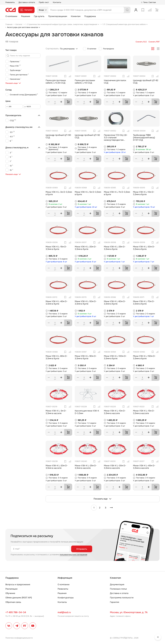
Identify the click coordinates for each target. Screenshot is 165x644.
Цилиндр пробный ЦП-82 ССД (146, 82)
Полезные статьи (118, 589)
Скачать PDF (154, 42)
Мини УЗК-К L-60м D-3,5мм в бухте (115, 303)
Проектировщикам (58, 16)
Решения (26, 16)
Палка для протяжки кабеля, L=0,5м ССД (56, 82)
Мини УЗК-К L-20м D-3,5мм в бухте (86, 248)
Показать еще (103, 499)
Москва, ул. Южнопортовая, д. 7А (129, 612)
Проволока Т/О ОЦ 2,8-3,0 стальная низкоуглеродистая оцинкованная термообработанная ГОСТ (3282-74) (117, 141)
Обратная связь (13, 602)
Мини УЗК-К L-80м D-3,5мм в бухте (57, 357)
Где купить (39, 16)
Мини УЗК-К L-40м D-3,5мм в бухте (57, 303)
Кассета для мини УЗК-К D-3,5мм (87, 412)
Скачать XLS (141, 42)
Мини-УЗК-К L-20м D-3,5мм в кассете (57, 467)
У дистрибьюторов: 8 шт (56, 262)
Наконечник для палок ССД (115, 82)
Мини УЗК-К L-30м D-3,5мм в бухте (144, 248)
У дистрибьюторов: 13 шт (144, 207)
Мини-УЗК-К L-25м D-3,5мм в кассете (86, 467)
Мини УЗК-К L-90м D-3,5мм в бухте (86, 357)
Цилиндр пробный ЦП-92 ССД (87, 136)
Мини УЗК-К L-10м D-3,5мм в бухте (144, 193)
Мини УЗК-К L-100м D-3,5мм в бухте (115, 357)
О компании (11, 16)
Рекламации (11, 589)
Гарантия (115, 602)
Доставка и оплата (27, 2)
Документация (117, 584)
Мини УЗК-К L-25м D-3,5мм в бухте (115, 248)
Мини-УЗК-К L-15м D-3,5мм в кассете (144, 412)
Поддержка (90, 16)
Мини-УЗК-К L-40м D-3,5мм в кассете (144, 467)
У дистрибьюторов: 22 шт (86, 207)
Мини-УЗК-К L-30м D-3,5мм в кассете (115, 467)
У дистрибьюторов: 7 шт (144, 262)
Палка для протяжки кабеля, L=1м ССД (85, 82)
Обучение (10, 593)
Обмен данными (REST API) (19, 598)
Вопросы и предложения (18, 584)
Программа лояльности (122, 598)
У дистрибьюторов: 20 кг (115, 152)
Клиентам (76, 16)
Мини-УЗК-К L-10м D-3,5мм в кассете (115, 412)
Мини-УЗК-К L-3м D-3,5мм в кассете (56, 412)
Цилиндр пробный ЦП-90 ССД (58, 136)
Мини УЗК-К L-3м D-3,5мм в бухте (59, 193)
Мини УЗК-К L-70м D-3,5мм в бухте (144, 303)
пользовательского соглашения (73, 555)
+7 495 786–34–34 (16, 612)
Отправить (82, 549)
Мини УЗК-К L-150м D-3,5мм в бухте (144, 357)
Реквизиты (10, 2)
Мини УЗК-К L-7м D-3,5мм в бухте (117, 193)
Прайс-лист (44, 2)
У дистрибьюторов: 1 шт (114, 262)
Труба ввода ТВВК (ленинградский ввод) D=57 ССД (144, 138)
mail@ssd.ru (64, 612)
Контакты (57, 2)
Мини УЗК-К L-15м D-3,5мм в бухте (56, 248)
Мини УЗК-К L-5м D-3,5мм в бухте (88, 193)
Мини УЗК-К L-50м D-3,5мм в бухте (86, 303)
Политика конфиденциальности (19, 638)
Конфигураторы (66, 598)
